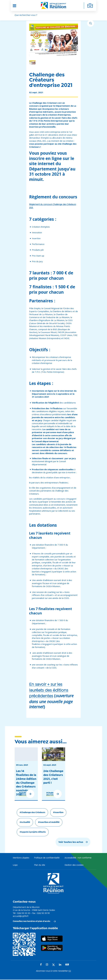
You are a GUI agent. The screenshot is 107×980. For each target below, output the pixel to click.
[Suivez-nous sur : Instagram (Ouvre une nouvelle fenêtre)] (47, 965)
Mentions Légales (21, 858)
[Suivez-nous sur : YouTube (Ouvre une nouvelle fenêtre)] (67, 965)
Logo (15, 865)
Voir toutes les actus (71, 842)
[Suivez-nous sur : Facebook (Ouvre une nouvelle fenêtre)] (41, 965)
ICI (70, 971)
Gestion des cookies (74, 865)
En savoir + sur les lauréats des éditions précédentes (49, 690)
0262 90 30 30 (24, 913)
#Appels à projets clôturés (33, 832)
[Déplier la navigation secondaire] (90, 6)
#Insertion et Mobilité (49, 822)
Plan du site (40, 865)
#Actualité (25, 822)
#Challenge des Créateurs (32, 812)
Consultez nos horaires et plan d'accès (31, 921)
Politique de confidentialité (47, 858)
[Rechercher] (91, 23)
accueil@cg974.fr (21, 916)
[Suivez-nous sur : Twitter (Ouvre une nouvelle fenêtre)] (53, 965)
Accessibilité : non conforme (78, 858)
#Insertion (58, 812)
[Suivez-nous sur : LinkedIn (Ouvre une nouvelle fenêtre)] (60, 965)
